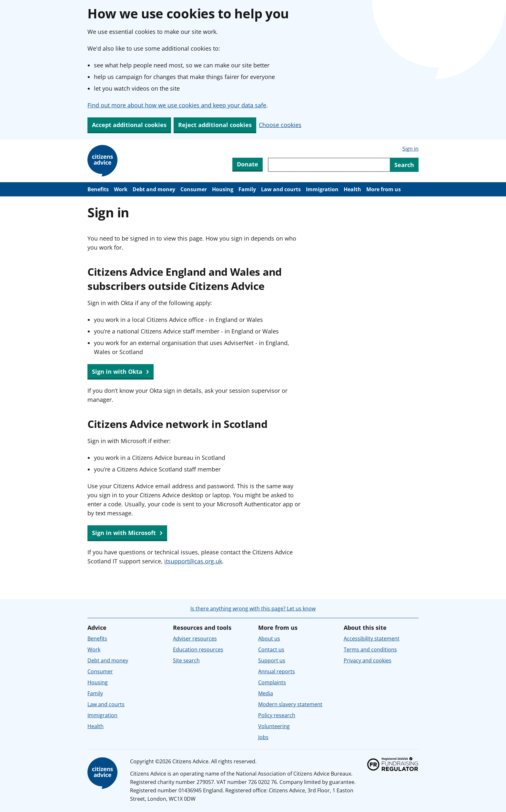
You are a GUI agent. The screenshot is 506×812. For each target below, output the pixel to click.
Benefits (98, 189)
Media (266, 693)
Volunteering (274, 726)
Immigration (322, 189)
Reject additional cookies (215, 125)
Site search (186, 660)
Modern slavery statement (290, 704)
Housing (223, 189)
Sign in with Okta (121, 372)
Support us (272, 660)
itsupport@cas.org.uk (193, 561)
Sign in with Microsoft (127, 533)
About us (269, 639)
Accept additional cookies (129, 125)
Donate (248, 164)
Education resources (198, 649)
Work (121, 189)
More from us (384, 189)
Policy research (277, 715)
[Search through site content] (329, 165)
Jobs (263, 737)
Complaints (272, 682)
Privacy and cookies (368, 660)
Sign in (410, 149)
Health (352, 189)
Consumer (194, 189)
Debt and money (154, 189)
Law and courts (281, 189)
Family (247, 189)
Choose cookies (280, 125)
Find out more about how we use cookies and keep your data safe (177, 105)
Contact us (271, 649)
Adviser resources (195, 639)
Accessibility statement (372, 639)
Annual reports (277, 671)
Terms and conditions (370, 649)
